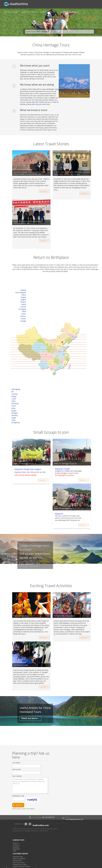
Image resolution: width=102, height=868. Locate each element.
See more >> (44, 191)
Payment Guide (18, 857)
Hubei (24, 311)
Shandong (15, 403)
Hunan (24, 314)
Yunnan (23, 319)
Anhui (13, 408)
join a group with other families (34, 102)
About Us (16, 843)
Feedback (16, 847)
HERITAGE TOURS (48, 12)
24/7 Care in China (19, 862)
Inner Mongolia (21, 292)
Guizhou (23, 316)
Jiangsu (14, 411)
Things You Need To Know (21, 866)
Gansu (24, 295)
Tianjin (14, 399)
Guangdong (15, 422)
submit (19, 805)
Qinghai (23, 300)
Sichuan (23, 307)
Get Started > (28, 564)
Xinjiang (23, 290)
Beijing (14, 396)
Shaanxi (23, 302)
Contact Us (16, 845)
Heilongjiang (16, 389)
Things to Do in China (20, 864)
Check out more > (30, 718)
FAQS (14, 851)
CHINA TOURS (11, 12)
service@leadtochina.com (75, 819)
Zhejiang (14, 415)
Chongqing (22, 309)
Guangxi (23, 321)
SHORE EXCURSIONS (69, 12)
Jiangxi (14, 418)
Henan (14, 406)
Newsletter (16, 849)
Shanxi (24, 304)
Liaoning (14, 394)
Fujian (14, 420)
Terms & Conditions (19, 858)
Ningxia (23, 297)
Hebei (13, 401)
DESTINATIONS (29, 12)
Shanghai (15, 413)
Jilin (13, 392)
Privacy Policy (17, 860)
